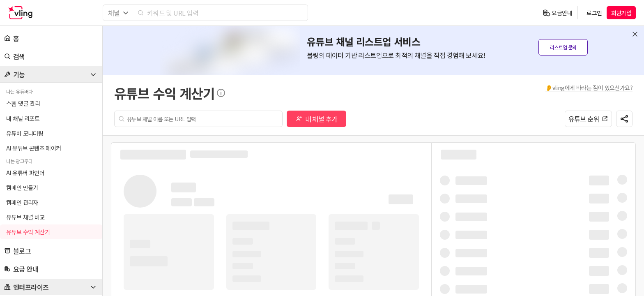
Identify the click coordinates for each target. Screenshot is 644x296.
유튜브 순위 (588, 119)
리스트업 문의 (563, 47)
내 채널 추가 (317, 119)
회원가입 (621, 13)
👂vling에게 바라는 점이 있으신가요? (589, 88)
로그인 (594, 13)
